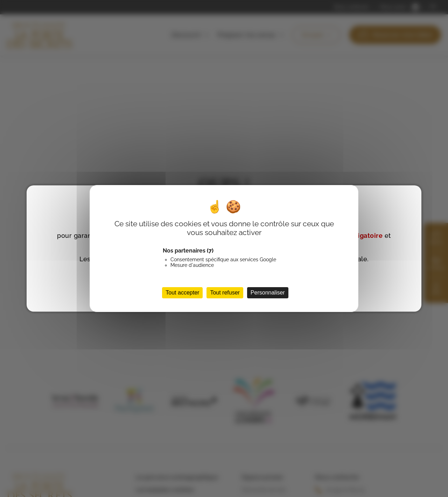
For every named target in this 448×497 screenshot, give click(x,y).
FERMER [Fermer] (410, 195)
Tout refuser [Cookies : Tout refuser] (225, 293)
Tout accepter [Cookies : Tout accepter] (182, 293)
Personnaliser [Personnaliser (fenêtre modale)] (268, 293)
